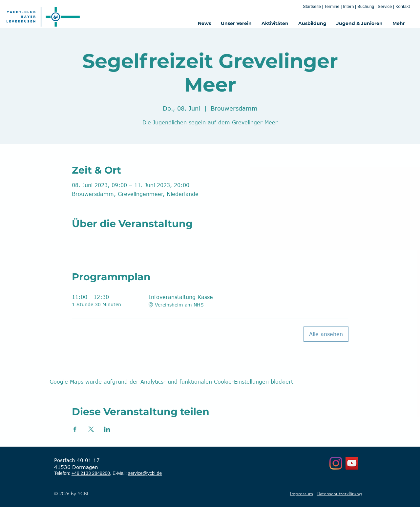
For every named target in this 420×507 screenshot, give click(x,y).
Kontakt (403, 6)
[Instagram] (336, 463)
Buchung (366, 6)
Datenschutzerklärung (339, 494)
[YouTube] (352, 463)
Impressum (302, 494)
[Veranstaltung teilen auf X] (91, 429)
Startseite (312, 6)
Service (385, 6)
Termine (332, 6)
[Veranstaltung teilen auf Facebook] (75, 429)
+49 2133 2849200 (91, 473)
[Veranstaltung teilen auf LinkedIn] (107, 429)
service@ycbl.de (145, 473)
